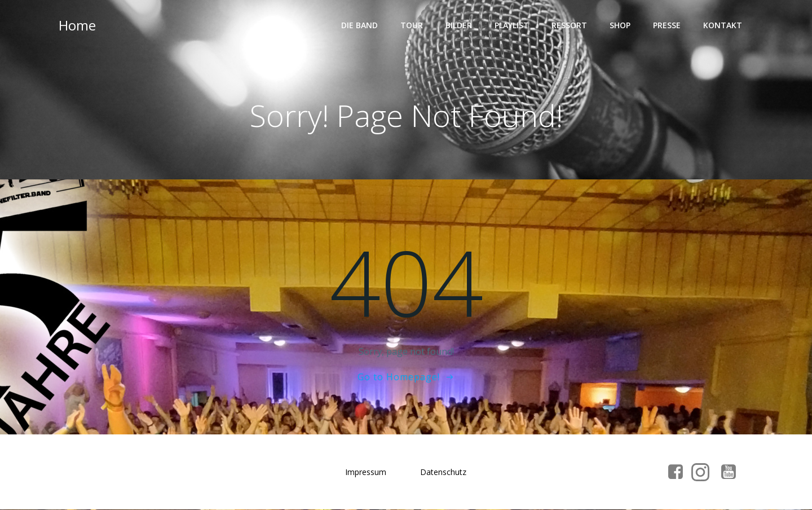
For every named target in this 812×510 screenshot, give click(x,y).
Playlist (512, 26)
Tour (412, 26)
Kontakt (723, 26)
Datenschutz (444, 472)
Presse (667, 26)
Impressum (366, 472)
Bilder (459, 26)
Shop (620, 26)
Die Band (359, 26)
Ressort (569, 26)
